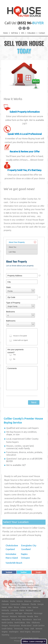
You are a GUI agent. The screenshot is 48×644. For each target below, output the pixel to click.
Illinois (17, 607)
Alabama (5, 601)
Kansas (35, 607)
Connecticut (15, 604)
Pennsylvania (14, 626)
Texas (27, 629)
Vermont (39, 629)
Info (23, 33)
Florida (33, 604)
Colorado (5, 604)
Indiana (23, 607)
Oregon (5, 626)
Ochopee (25, 558)
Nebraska (22, 616)
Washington (14, 632)
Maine (22, 610)
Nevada (30, 616)
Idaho (10, 607)
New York (37, 620)
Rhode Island (26, 626)
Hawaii (4, 607)
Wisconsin (36, 632)
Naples (24, 554)
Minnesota (28, 613)
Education (31, 33)
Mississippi (38, 613)
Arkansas (28, 601)
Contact (42, 33)
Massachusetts (8, 613)
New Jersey (16, 620)
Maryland (29, 610)
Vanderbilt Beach (14, 563)
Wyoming (5, 635)
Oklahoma (36, 623)
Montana (13, 616)
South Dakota (7, 629)
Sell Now (15, 33)
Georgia (40, 604)
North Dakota (20, 623)
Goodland (26, 549)
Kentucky (5, 610)
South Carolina (39, 626)
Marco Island (12, 558)
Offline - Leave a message (33, 641)
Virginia (5, 632)
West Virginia (25, 632)
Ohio (28, 623)
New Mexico (27, 620)
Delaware (25, 604)
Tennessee (18, 629)
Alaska (12, 601)
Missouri (5, 616)
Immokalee (11, 554)
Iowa (29, 607)
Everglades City (29, 545)
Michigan (19, 613)
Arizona (20, 601)
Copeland (10, 549)
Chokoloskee (12, 545)
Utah (32, 629)
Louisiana (14, 610)
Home (6, 33)
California (37, 601)
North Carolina (7, 623)
